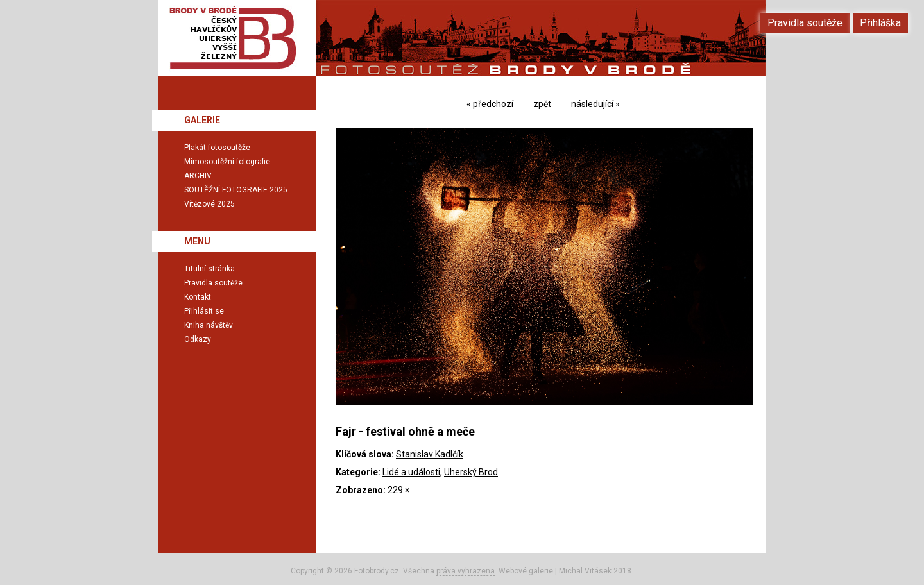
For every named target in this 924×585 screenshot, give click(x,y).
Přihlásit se (204, 311)
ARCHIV (198, 176)
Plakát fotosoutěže (217, 148)
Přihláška (880, 23)
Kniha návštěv (209, 325)
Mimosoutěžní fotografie (227, 162)
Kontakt (198, 297)
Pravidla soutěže (213, 283)
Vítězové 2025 (210, 204)
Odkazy (198, 339)
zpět (542, 104)
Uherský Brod (471, 472)
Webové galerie (526, 571)
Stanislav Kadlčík (430, 454)
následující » (595, 104)
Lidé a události (411, 472)
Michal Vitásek (585, 571)
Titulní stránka (210, 269)
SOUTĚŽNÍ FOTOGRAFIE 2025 (236, 190)
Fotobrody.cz (377, 571)
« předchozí (490, 104)
